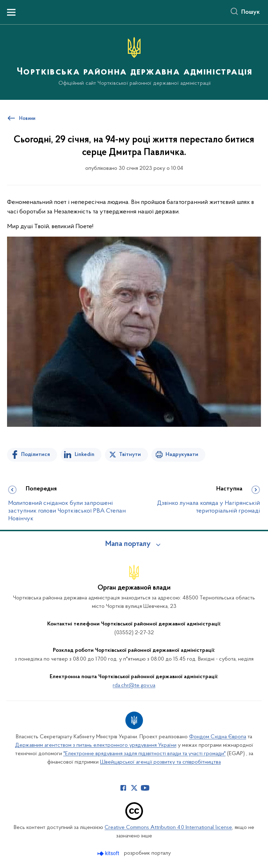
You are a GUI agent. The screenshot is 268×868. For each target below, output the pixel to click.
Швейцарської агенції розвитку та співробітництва (160, 762)
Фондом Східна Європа (218, 737)
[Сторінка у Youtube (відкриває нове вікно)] (145, 788)
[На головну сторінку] (134, 62)
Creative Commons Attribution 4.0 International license (168, 828)
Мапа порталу (128, 544)
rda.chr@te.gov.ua (134, 686)
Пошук (251, 12)
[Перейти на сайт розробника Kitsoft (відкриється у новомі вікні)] (109, 853)
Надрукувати (182, 455)
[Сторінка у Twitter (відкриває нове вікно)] (134, 788)
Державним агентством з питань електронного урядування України (96, 745)
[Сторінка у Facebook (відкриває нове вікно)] (123, 788)
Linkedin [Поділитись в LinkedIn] (85, 455)
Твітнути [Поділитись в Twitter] (130, 455)
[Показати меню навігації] (11, 12)
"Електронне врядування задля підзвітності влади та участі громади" (145, 754)
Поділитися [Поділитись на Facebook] (36, 455)
